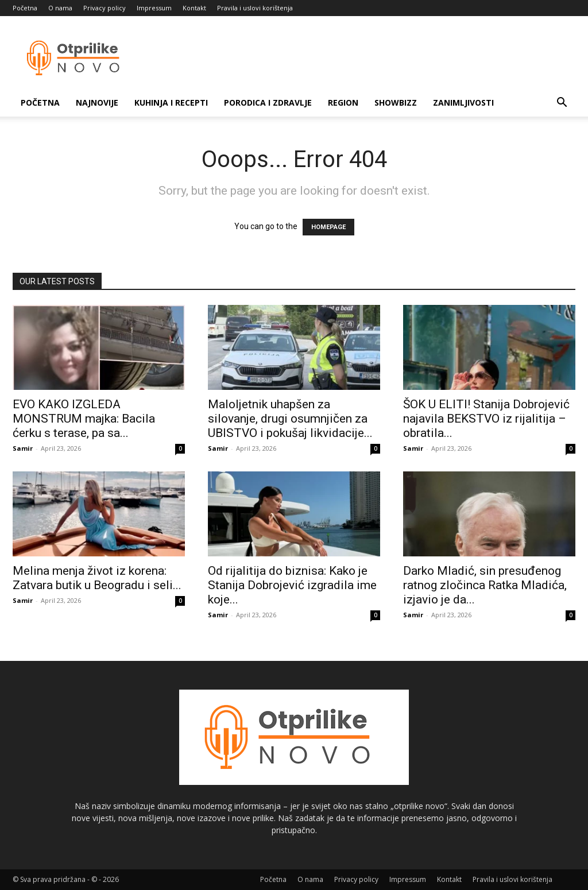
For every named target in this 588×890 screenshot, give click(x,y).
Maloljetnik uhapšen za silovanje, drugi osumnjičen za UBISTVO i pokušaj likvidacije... (290, 419)
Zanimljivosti (463, 102)
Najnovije (97, 102)
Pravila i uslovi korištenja (255, 8)
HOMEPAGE (328, 227)
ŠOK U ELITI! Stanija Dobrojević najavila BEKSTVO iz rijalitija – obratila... (486, 419)
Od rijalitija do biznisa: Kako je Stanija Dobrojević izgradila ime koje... (292, 585)
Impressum (154, 8)
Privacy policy (105, 8)
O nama (60, 8)
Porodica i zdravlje (268, 102)
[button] (562, 104)
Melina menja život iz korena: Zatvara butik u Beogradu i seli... (97, 578)
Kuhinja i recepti (171, 102)
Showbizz (396, 102)
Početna (25, 8)
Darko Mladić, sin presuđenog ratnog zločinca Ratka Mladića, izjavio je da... (485, 585)
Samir (23, 448)
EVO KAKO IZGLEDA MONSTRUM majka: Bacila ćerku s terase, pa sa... (84, 419)
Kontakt (194, 8)
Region (343, 102)
